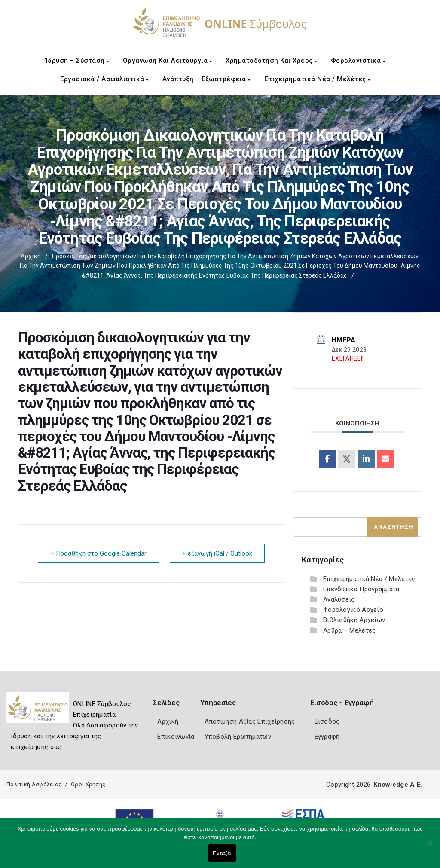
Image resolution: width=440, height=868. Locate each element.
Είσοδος (327, 721)
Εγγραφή (327, 737)
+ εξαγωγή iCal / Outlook (217, 553)
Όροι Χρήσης (88, 784)
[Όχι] (429, 847)
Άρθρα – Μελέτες (350, 630)
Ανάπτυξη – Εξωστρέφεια (206, 79)
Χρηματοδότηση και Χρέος (271, 61)
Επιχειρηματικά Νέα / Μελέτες (317, 79)
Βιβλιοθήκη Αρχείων (354, 620)
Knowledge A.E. (398, 785)
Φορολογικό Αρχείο (353, 610)
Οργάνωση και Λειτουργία (168, 61)
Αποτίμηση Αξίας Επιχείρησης (250, 721)
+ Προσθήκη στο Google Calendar (98, 553)
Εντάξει (222, 853)
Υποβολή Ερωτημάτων (238, 737)
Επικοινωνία (176, 737)
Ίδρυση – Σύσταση (77, 61)
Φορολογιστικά (358, 61)
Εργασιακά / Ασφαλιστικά (104, 79)
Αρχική (31, 256)
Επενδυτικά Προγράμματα (361, 589)
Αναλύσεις (339, 599)
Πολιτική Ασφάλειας (34, 784)
